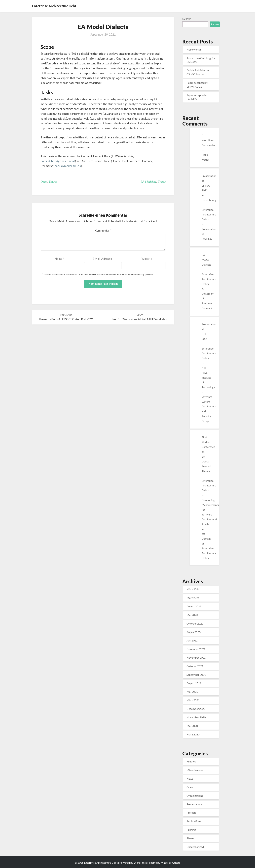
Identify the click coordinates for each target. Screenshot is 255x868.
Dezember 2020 (196, 709)
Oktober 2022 (195, 623)
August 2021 (194, 683)
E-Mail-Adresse (103, 259)
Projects (191, 813)
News (190, 778)
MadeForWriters (171, 863)
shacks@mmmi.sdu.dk (67, 166)
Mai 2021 (192, 692)
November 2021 (196, 658)
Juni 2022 (192, 640)
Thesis (162, 182)
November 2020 (196, 717)
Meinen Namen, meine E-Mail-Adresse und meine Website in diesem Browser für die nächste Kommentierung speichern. (99, 274)
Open (44, 182)
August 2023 (194, 606)
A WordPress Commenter (208, 140)
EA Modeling (148, 182)
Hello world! (194, 49)
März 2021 (193, 700)
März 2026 (193, 589)
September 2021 (196, 675)
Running (191, 830)
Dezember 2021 (196, 649)
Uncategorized (195, 847)
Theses (53, 182)
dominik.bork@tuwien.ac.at (58, 161)
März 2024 (193, 598)
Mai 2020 (192, 726)
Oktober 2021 (195, 666)
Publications (194, 821)
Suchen (187, 19)
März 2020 (193, 734)
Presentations (194, 804)
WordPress (140, 863)
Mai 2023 (192, 615)
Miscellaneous (195, 770)
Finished (191, 761)
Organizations (195, 796)
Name (59, 259)
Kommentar (103, 230)
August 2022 (194, 632)
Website (147, 259)
